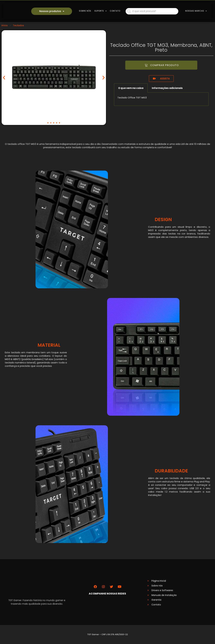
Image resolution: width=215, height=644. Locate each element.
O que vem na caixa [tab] (131, 88)
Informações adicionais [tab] (167, 88)
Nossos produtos (52, 11)
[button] (48, 123)
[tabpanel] (161, 99)
